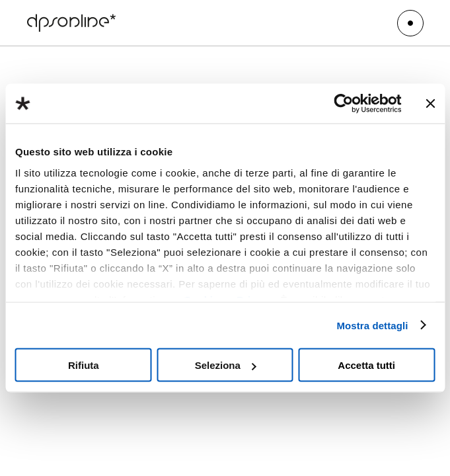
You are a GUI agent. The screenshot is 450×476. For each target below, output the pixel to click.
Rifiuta (84, 365)
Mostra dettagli (372, 325)
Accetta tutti (366, 365)
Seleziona (226, 365)
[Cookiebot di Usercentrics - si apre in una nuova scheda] (343, 104)
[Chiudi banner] (430, 104)
